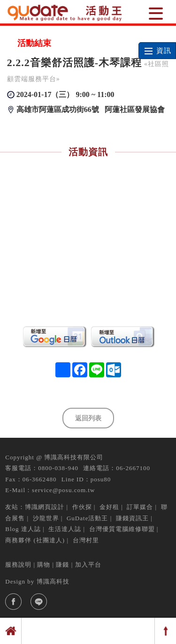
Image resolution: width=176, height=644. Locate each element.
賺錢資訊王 (132, 518)
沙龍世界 (46, 518)
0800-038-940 (58, 468)
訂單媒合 (140, 507)
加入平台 (88, 565)
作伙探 (82, 507)
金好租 (109, 507)
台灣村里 (86, 540)
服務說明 (18, 565)
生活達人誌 (65, 529)
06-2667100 (133, 468)
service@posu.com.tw (63, 490)
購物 (44, 565)
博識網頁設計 (45, 507)
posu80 (101, 479)
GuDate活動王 (87, 518)
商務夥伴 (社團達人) (35, 540)
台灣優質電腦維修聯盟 (122, 529)
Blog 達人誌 (23, 529)
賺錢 (62, 565)
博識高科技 (53, 581)
